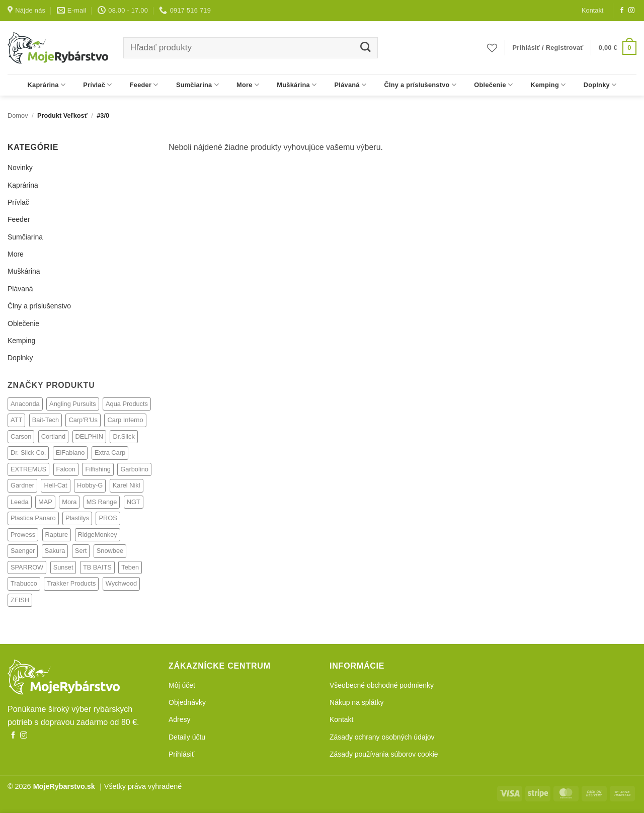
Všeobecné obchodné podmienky (382, 685)
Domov (18, 115)
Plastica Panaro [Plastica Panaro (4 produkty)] (33, 518)
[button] (548, 48)
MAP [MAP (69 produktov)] (45, 502)
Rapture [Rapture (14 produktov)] (57, 535)
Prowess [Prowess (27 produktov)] (23, 535)
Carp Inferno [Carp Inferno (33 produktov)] (125, 420)
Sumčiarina (197, 85)
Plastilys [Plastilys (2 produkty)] (77, 518)
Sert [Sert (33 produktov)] (81, 551)
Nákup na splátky (356, 702)
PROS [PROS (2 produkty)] (108, 518)
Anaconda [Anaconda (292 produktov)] (25, 404)
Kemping (548, 85)
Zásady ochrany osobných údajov (382, 737)
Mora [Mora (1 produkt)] (69, 502)
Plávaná (351, 85)
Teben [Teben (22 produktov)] (130, 567)
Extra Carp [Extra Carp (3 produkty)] (110, 453)
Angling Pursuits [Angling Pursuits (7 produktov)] (72, 404)
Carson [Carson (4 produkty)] (21, 436)
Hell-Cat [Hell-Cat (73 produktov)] (55, 485)
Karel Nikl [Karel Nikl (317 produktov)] (127, 485)
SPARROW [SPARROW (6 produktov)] (27, 567)
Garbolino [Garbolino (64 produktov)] (134, 469)
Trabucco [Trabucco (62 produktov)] (24, 583)
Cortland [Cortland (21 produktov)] (53, 436)
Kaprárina (47, 85)
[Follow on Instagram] (631, 11)
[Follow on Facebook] (622, 11)
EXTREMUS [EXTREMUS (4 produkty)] (28, 469)
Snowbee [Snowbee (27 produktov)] (110, 551)
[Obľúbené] (492, 48)
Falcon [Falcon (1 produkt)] (66, 469)
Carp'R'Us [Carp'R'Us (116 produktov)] (83, 420)
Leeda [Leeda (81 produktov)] (20, 502)
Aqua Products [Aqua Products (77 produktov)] (127, 404)
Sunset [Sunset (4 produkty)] (63, 567)
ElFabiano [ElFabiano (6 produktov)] (70, 453)
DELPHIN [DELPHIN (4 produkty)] (89, 436)
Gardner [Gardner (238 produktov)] (22, 485)
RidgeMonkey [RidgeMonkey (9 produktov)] (98, 535)
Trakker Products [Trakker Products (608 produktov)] (71, 583)
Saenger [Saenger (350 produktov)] (23, 551)
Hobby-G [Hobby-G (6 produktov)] (90, 485)
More (248, 85)
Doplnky (600, 85)
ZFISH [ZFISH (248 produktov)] (20, 600)
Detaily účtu (187, 737)
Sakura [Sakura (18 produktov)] (55, 551)
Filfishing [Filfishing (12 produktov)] (98, 469)
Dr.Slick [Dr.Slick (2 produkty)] (124, 436)
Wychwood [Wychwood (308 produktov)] (121, 583)
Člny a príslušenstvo (420, 85)
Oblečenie (493, 85)
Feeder (144, 85)
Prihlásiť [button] (181, 754)
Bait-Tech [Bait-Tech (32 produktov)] (46, 420)
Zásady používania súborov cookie (384, 754)
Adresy (180, 719)
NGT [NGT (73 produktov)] (134, 502)
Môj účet (182, 685)
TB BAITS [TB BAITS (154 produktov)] (97, 567)
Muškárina (297, 85)
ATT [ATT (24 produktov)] (16, 420)
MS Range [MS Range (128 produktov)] (102, 502)
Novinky (20, 168)
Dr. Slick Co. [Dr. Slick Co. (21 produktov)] (28, 453)
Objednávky (187, 702)
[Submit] (365, 48)
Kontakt (592, 10)
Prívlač (97, 85)
